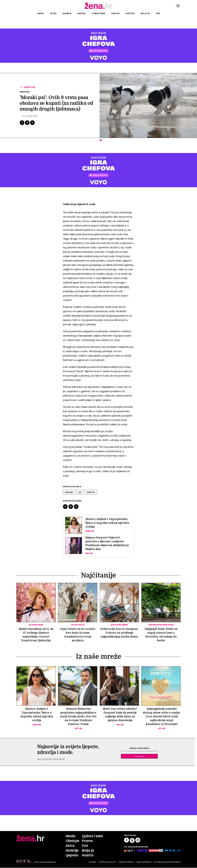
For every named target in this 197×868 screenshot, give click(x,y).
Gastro (81, 13)
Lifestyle (130, 13)
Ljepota (115, 13)
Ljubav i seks (98, 13)
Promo (87, 841)
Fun (158, 13)
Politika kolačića (126, 862)
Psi (80, 492)
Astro (53, 13)
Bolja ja (145, 13)
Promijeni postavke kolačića (167, 862)
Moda (41, 13)
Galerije (67, 13)
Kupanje (69, 492)
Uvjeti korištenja (144, 862)
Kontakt (92, 862)
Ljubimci (91, 492)
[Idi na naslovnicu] (99, 9)
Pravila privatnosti (107, 862)
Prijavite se (139, 757)
